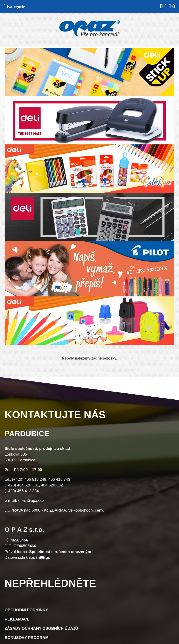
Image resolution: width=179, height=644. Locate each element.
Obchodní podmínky (26, 610)
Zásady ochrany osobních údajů (41, 628)
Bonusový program (27, 638)
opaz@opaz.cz (31, 501)
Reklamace (17, 619)
